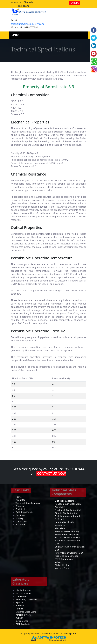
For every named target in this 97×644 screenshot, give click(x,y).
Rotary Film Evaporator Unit (69, 553)
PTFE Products (23, 624)
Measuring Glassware (26, 600)
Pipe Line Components (66, 556)
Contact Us (21, 521)
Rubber (19, 618)
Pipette (19, 603)
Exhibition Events (24, 512)
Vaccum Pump (62, 568)
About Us (16, 2)
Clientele (29, 2)
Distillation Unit (23, 590)
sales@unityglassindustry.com (27, 24)
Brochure (20, 524)
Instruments (22, 621)
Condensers (22, 596)
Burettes (20, 606)
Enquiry (75, 3)
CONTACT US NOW (51, 473)
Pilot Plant (60, 528)
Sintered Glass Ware (26, 612)
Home (19, 497)
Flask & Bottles (23, 593)
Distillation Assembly (66, 501)
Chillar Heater (62, 565)
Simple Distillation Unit (67, 513)
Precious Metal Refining (67, 531)
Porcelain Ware (23, 615)
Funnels (20, 609)
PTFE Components (64, 559)
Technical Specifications (28, 503)
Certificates (21, 509)
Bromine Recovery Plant (67, 535)
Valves (58, 562)
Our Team (23, 6)
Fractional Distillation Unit (68, 510)
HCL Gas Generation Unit (68, 538)
